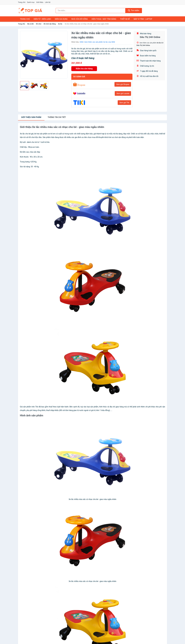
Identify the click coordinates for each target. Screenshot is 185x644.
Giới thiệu (40, 2)
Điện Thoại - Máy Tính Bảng (104, 19)
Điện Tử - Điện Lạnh (42, 19)
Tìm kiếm (134, 10)
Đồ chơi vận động (50, 24)
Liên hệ (48, 2)
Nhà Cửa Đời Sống (80, 19)
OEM (81, 42)
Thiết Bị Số (125, 19)
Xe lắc (60, 24)
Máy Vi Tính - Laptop (143, 19)
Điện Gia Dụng (61, 19)
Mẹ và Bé (30, 24)
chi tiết (57, 117)
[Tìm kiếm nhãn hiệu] (91, 11)
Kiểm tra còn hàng (84, 69)
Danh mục (31, 2)
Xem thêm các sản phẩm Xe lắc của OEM (100, 42)
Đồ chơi (39, 24)
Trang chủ (22, 2)
